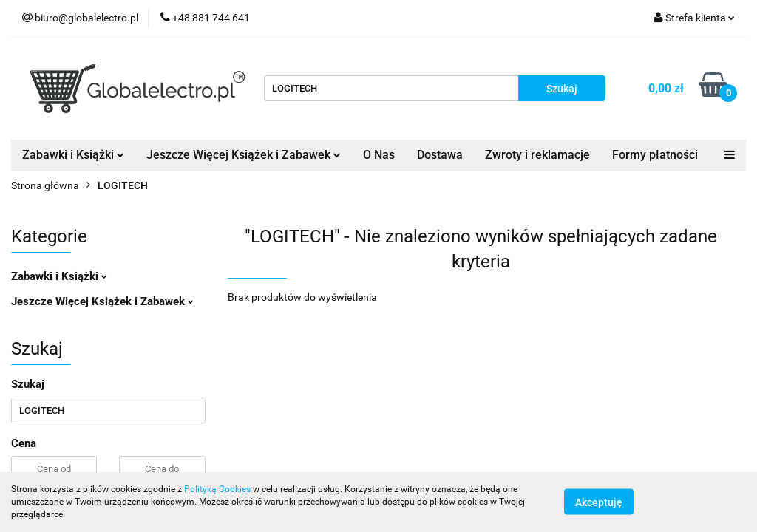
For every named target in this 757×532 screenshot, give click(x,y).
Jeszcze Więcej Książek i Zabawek (244, 155)
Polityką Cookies (217, 489)
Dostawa (440, 155)
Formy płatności (655, 155)
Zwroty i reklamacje (537, 155)
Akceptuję (599, 502)
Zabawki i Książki (73, 155)
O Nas (379, 155)
